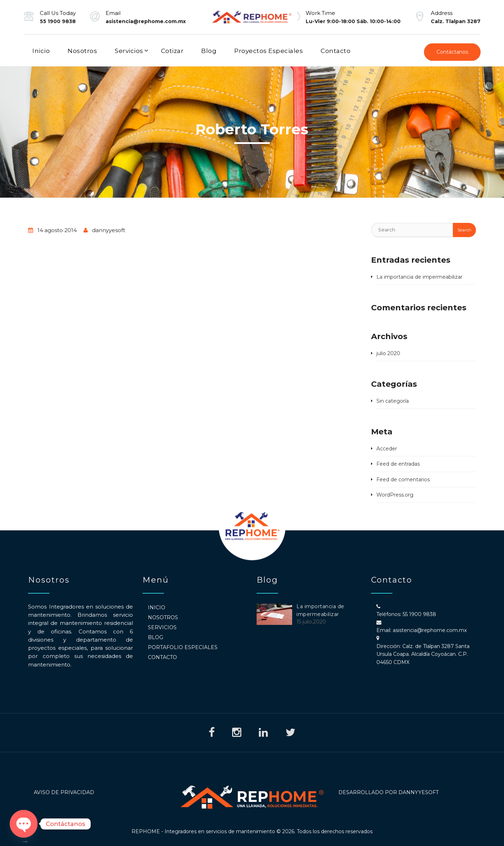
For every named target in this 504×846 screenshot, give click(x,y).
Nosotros (82, 51)
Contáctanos (452, 52)
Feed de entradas (398, 464)
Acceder (387, 449)
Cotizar (172, 51)
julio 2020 (388, 353)
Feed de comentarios (403, 480)
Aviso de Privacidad (64, 792)
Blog (209, 51)
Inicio (41, 51)
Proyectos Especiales (269, 51)
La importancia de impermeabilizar (419, 277)
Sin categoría (393, 401)
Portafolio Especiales (183, 647)
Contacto (336, 51)
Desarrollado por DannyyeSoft (388, 792)
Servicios (129, 51)
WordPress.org (395, 495)
